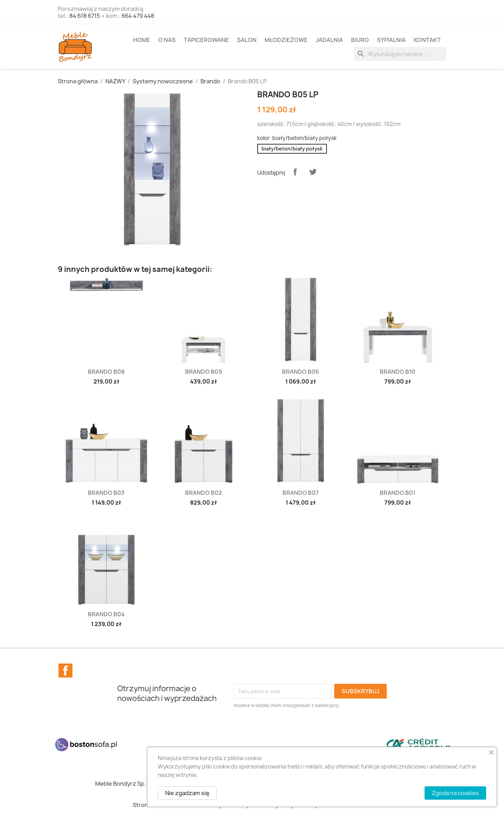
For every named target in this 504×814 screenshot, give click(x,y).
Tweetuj (313, 172)
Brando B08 (106, 372)
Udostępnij (295, 172)
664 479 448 (138, 16)
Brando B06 (300, 372)
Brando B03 (106, 493)
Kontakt (427, 40)
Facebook (65, 671)
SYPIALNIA (391, 40)
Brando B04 (106, 614)
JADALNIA (329, 40)
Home (142, 40)
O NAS (167, 40)
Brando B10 (398, 372)
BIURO (360, 40)
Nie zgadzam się (187, 793)
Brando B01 (398, 493)
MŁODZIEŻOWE (286, 40)
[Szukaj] (400, 54)
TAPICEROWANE (206, 40)
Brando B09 (204, 372)
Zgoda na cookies (455, 793)
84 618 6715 (85, 16)
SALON (247, 40)
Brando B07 (301, 493)
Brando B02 (204, 493)
